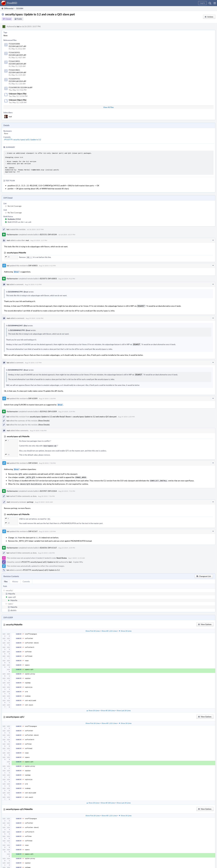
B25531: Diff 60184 (49, 234)
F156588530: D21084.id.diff (21, 87)
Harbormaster (12, 234)
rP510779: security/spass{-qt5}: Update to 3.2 (23, 140)
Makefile (12, 592)
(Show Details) (44, 420)
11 (7, 454)
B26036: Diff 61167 (49, 545)
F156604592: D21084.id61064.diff (17, 80)
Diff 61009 (33, 398)
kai (18, 26)
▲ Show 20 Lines (93, 708)
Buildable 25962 (14, 219)
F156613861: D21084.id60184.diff (17, 71)
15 (7, 521)
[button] (215, 3)
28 (7, 257)
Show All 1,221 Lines (109, 629)
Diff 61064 (33, 462)
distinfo (13, 608)
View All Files (108, 107)
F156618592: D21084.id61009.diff (17, 54)
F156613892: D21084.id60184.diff (17, 63)
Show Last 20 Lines (124, 708)
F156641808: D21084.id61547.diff (17, 45)
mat (10, 117)
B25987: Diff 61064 (49, 489)
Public (20, 19)
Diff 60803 (33, 265)
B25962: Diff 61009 (49, 411)
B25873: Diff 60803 (49, 278)
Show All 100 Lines (108, 708)
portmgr (30, 500)
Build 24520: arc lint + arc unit (19, 222)
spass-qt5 (12, 595)
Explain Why (78, 560)
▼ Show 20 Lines (125, 629)
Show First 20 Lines (93, 629)
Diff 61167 (33, 529)
